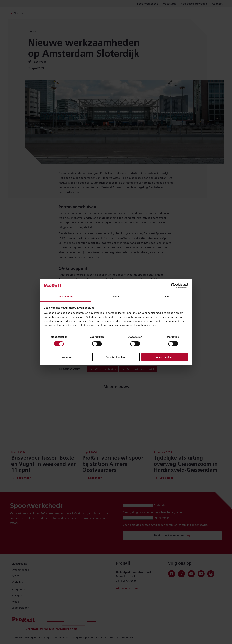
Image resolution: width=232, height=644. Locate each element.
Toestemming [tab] (65, 296)
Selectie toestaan (116, 357)
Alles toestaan (165, 357)
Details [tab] (116, 296)
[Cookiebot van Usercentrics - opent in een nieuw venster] (174, 285)
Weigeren (67, 357)
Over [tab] (167, 296)
